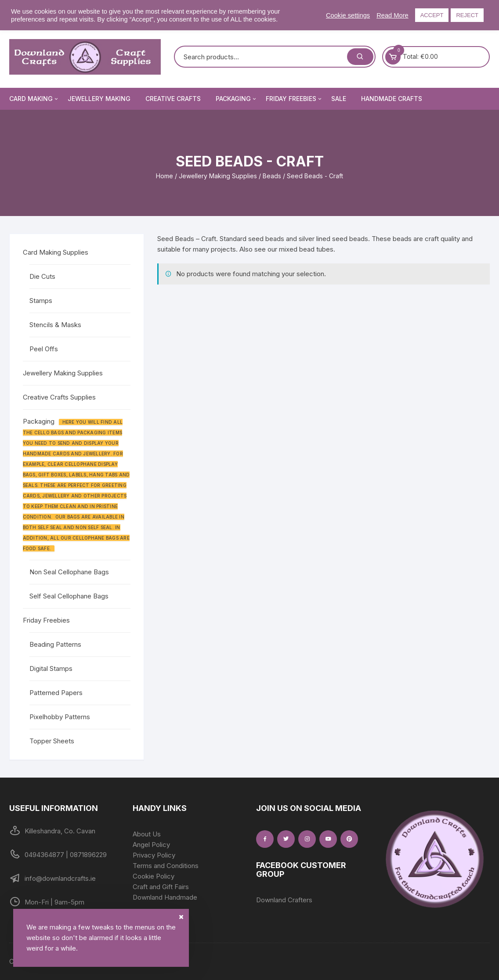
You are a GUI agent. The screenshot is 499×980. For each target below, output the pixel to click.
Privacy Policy (154, 855)
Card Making (34, 99)
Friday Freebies (294, 99)
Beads (272, 176)
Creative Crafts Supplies (59, 397)
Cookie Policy (154, 876)
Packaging (237, 99)
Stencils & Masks (55, 325)
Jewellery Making (99, 99)
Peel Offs (44, 349)
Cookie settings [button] (348, 15)
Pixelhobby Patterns (60, 717)
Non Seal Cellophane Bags (69, 572)
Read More (392, 15)
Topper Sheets (52, 741)
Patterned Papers (56, 693)
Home (165, 176)
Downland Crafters (284, 900)
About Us (147, 834)
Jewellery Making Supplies (218, 176)
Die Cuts (42, 276)
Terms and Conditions (166, 866)
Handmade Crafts (392, 99)
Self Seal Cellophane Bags (69, 596)
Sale (339, 99)
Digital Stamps (51, 668)
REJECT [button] (467, 15)
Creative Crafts (173, 99)
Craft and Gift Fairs (161, 887)
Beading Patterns (55, 644)
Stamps (41, 301)
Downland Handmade (165, 897)
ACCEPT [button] (432, 15)
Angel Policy (151, 845)
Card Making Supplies (56, 252)
